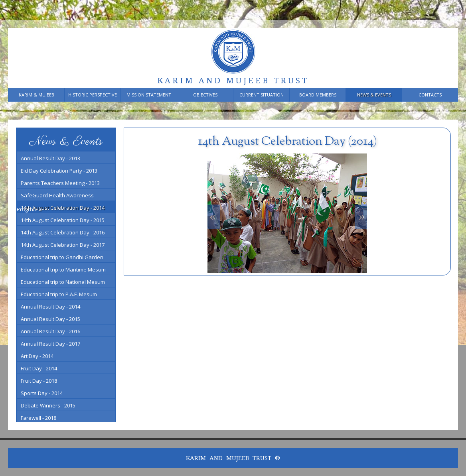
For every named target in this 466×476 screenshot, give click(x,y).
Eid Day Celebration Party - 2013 (59, 171)
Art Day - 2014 (37, 356)
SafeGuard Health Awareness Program (55, 196)
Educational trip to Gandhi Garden (62, 257)
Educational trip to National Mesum (63, 282)
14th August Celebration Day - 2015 (63, 220)
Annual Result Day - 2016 (50, 331)
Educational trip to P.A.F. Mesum (59, 294)
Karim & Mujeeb (37, 95)
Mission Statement (149, 95)
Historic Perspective (93, 95)
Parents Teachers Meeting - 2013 (60, 183)
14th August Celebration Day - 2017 (63, 245)
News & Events (374, 95)
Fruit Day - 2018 (39, 381)
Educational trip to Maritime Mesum (63, 269)
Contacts (430, 95)
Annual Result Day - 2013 (50, 158)
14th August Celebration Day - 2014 (63, 208)
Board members (318, 95)
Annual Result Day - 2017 (50, 344)
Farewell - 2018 (39, 418)
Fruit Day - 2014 (39, 368)
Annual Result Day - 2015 (50, 319)
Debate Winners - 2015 (48, 405)
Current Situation (262, 95)
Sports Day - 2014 (42, 393)
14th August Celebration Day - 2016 (63, 232)
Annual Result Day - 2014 (50, 307)
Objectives (205, 95)
